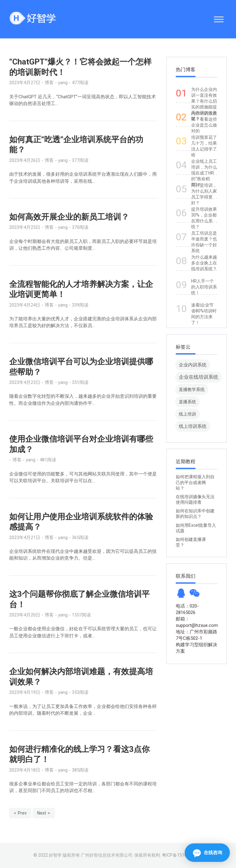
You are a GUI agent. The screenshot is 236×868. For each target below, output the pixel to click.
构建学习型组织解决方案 (197, 648)
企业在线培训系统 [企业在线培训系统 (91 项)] (199, 377)
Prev (22, 813)
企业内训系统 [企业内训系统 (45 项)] (193, 365)
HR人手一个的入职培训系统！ (204, 287)
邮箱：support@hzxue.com (197, 622)
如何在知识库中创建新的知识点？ (195, 514)
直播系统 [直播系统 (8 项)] (187, 402)
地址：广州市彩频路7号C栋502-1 (197, 635)
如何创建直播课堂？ (191, 542)
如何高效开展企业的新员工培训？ (69, 217)
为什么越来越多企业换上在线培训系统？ (204, 263)
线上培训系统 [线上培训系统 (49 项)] (193, 426)
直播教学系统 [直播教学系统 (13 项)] (192, 389)
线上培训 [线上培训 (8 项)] (187, 414)
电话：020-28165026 (187, 609)
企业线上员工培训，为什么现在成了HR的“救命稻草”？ (204, 173)
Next (42, 813)
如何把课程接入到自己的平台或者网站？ (195, 482)
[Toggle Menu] (219, 19)
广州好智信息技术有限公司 (107, 855)
